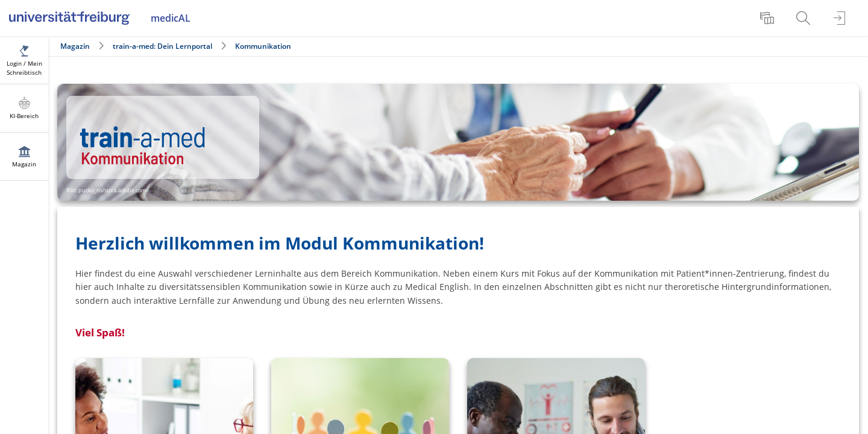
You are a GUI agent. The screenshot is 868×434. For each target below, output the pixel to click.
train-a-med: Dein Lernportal (162, 46)
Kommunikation (263, 46)
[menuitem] (769, 18)
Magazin (75, 46)
